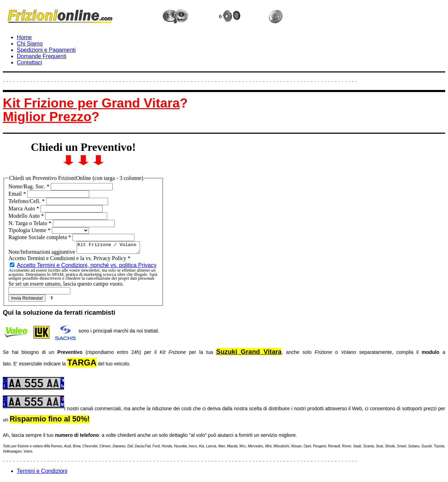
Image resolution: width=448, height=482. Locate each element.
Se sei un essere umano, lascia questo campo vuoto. (66, 286)
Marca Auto (24, 208)
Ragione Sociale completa (40, 237)
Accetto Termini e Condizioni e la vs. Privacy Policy (69, 260)
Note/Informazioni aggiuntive (43, 254)
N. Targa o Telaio (31, 223)
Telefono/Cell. (27, 201)
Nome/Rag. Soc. (30, 186)
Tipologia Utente (30, 230)
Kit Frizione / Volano (112, 249)
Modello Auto (27, 216)
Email (18, 194)
